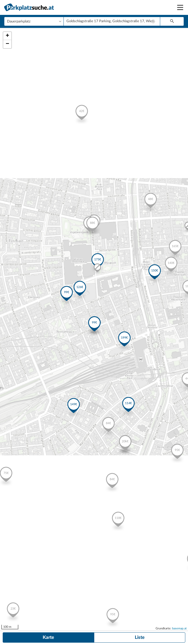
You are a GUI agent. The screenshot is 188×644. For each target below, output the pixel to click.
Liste (140, 637)
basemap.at (179, 628)
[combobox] (112, 21)
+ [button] (7, 36)
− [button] (7, 44)
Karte (48, 637)
